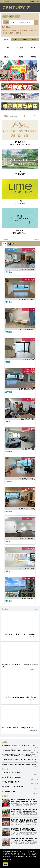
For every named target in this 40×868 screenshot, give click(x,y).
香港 (5, 16)
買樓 (6, 22)
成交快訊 (5, 742)
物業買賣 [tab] (6, 39)
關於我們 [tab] (34, 39)
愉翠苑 (19, 33)
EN (36, 1)
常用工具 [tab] (25, 39)
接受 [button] (6, 864)
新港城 (31, 30)
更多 (36, 116)
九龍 (11, 16)
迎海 (26, 30)
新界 (17, 16)
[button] (38, 70)
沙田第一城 (6, 30)
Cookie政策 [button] (7, 859)
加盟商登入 (5, 1)
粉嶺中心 (12, 33)
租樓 (12, 22)
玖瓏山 (20, 30)
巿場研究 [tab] (15, 39)
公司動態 (5, 796)
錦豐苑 (14, 30)
